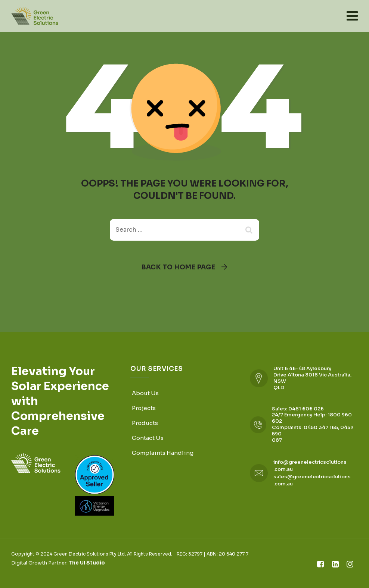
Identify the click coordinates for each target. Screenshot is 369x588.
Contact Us (148, 438)
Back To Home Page (179, 267)
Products (145, 423)
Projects (144, 408)
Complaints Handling (163, 453)
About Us (145, 393)
